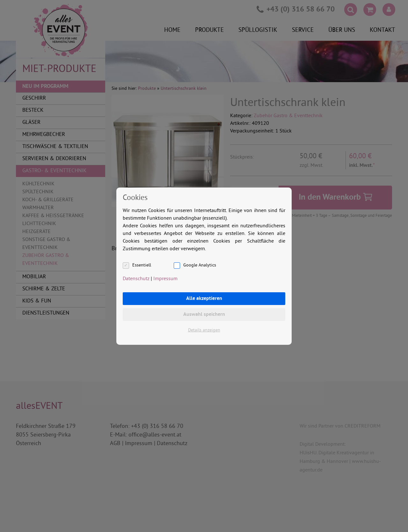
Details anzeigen (204, 330)
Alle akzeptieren (204, 299)
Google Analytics (200, 265)
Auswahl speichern (204, 315)
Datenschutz (136, 279)
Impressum (165, 279)
